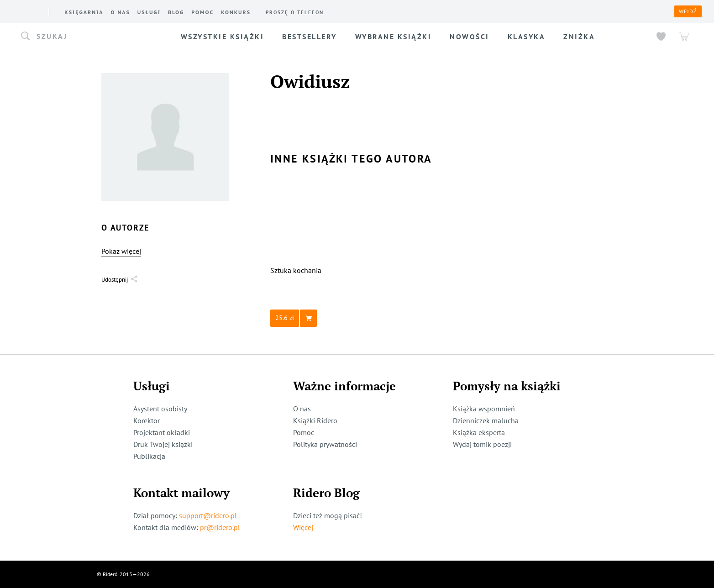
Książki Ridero (315, 420)
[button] (89, 37)
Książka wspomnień (484, 409)
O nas (302, 409)
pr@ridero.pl (220, 527)
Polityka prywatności (325, 444)
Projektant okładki (162, 432)
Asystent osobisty (160, 409)
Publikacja (149, 456)
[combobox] (89, 37)
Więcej (303, 527)
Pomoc (304, 432)
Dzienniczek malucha (486, 420)
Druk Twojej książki (163, 444)
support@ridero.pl (208, 515)
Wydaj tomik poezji (482, 444)
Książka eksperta (479, 432)
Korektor (147, 420)
